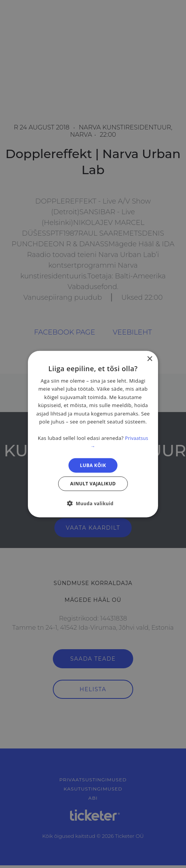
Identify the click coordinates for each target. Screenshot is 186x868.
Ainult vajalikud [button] (93, 484)
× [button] (149, 359)
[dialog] (93, 434)
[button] (93, 503)
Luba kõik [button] (93, 465)
